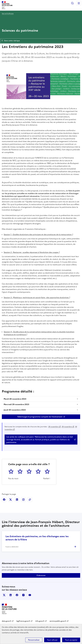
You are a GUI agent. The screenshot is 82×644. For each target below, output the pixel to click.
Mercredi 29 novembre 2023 (16, 404)
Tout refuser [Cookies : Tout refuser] (52, 640)
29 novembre (67, 427)
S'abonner (41, 575)
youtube (30, 595)
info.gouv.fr (40, 621)
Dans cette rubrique (41, 41)
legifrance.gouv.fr (23, 621)
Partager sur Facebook (4, 500)
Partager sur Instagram (23, 500)
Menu (79, 3)
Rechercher (72, 3)
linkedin (11, 595)
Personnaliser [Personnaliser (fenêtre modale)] (34, 640)
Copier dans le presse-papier (30, 500)
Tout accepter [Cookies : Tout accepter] (71, 640)
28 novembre (53, 427)
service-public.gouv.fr (58, 621)
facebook (17, 595)
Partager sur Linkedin (17, 500)
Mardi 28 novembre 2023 (15, 399)
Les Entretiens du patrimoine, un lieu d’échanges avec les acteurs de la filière (37, 538)
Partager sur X (11, 500)
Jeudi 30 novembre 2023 (15, 410)
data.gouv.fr (7, 621)
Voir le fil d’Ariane (8, 14)
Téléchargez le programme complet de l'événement (40, 417)
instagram (23, 595)
